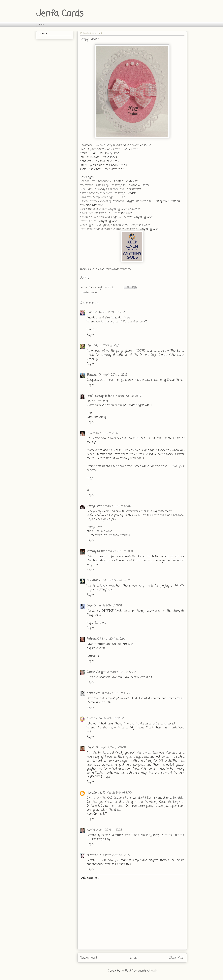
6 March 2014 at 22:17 (104, 433)
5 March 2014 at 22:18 (113, 375)
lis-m (90, 718)
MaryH (91, 748)
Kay (89, 830)
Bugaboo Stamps (119, 535)
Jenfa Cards (60, 14)
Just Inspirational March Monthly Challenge (109, 229)
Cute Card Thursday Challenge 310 (102, 189)
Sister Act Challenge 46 (95, 213)
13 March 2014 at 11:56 (117, 793)
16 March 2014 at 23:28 (107, 830)
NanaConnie (94, 793)
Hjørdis (91, 312)
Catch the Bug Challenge (168, 515)
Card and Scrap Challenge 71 (98, 197)
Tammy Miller (96, 551)
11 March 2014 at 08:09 (111, 748)
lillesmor (92, 855)
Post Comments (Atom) (141, 971)
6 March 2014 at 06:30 (128, 396)
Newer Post (88, 958)
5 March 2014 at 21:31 (105, 346)
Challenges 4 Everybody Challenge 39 (104, 225)
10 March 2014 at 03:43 (121, 672)
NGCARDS (93, 580)
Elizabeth (92, 375)
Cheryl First (94, 506)
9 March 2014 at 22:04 (112, 639)
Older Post (177, 958)
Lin (89, 346)
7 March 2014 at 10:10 (119, 551)
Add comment (90, 878)
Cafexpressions (102, 531)
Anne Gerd (94, 693)
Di (88, 433)
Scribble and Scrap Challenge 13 (100, 217)
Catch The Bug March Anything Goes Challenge (110, 209)
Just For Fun (88, 221)
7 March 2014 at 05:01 (117, 506)
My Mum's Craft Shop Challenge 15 (103, 185)
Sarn (90, 606)
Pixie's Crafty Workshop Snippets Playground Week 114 (117, 201)
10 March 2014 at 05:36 (116, 693)
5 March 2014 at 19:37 (111, 312)
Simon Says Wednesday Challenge (102, 193)
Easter (94, 292)
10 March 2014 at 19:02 (109, 718)
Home (42, 24)
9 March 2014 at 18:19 (108, 606)
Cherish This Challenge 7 (96, 181)
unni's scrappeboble (99, 396)
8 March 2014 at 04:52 (115, 580)
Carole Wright (96, 672)
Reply (90, 335)
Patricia (92, 639)
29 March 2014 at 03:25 (114, 855)
